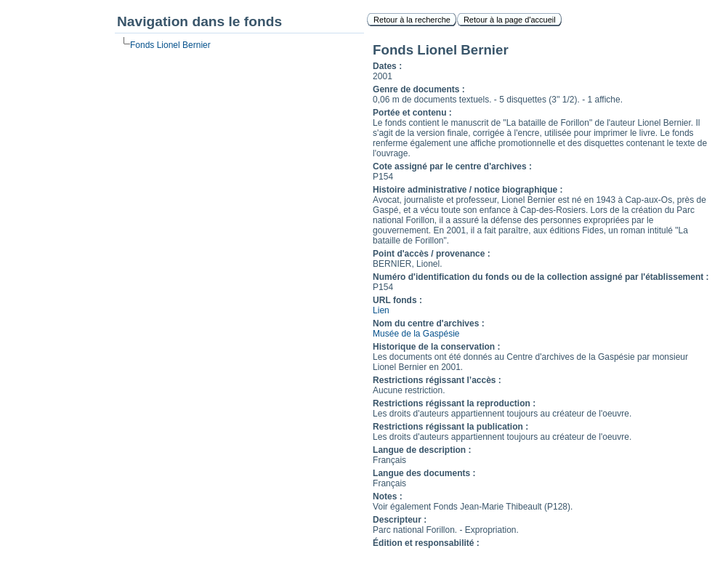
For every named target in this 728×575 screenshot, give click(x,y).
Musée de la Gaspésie (416, 334)
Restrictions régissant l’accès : (437, 380)
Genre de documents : (419, 89)
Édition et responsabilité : (426, 543)
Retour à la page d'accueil (510, 20)
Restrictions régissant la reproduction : (454, 403)
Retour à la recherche (412, 20)
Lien (381, 310)
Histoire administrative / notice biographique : (468, 190)
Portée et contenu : (412, 113)
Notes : (388, 496)
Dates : (387, 66)
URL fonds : (397, 300)
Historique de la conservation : (436, 347)
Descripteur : (400, 520)
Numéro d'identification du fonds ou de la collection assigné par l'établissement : (541, 277)
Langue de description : (422, 450)
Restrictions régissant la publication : (450, 427)
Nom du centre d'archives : (429, 323)
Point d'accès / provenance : (432, 254)
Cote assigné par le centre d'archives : (452, 166)
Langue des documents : (424, 473)
